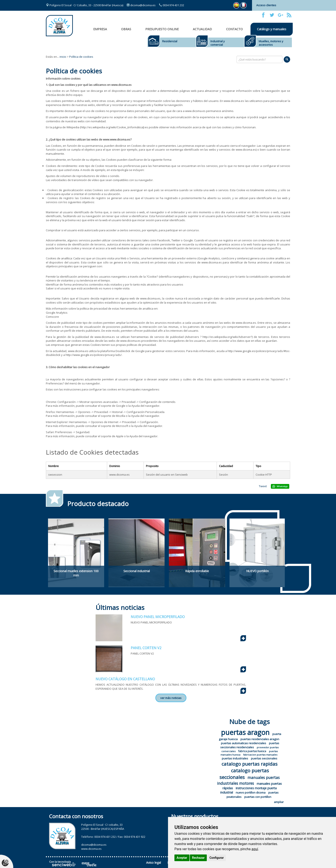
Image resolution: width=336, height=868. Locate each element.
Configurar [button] (217, 858)
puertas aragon (245, 732)
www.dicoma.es (91, 849)
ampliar (279, 802)
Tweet (263, 486)
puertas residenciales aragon (260, 739)
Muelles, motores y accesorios (271, 43)
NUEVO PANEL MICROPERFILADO (158, 617)
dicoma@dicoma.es (141, 5)
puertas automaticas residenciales (244, 743)
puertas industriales (235, 758)
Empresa (100, 29)
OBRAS (126, 29)
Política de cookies (81, 57)
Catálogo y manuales (272, 29)
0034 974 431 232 (172, 5)
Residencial (170, 41)
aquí (255, 849)
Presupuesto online (162, 29)
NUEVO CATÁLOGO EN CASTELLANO (125, 679)
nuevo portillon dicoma (251, 792)
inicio (63, 57)
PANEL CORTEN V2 (146, 648)
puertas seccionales (264, 758)
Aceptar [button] (182, 858)
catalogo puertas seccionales (244, 774)
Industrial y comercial (218, 43)
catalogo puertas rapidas (250, 764)
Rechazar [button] (198, 858)
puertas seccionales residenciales (250, 745)
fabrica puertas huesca (252, 751)
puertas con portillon (258, 797)
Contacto (234, 29)
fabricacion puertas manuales (260, 755)
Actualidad (202, 29)
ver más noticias (171, 698)
